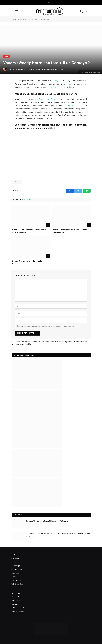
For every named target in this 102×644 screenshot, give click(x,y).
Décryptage (16, 566)
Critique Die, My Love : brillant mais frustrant (27, 262)
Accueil (14, 19)
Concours (17, 515)
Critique (14, 562)
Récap (14, 577)
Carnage (56, 81)
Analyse (14, 555)
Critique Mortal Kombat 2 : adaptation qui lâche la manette (29, 231)
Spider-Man (17, 182)
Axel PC (11, 69)
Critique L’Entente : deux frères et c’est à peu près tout (70, 231)
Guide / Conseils (17, 569)
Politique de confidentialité (21, 608)
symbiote (69, 84)
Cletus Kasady (72, 106)
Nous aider (51, 3)
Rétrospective (17, 580)
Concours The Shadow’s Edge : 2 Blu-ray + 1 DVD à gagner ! (48, 521)
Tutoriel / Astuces (18, 584)
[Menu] (17, 11)
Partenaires (16, 604)
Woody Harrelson (58, 87)
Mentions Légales (18, 611)
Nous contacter (17, 597)
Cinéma (7, 57)
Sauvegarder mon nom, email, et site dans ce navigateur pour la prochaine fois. (46, 326)
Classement (16, 558)
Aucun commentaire (36, 69)
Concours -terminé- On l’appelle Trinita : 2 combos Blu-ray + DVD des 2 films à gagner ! (58, 533)
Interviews (15, 573)
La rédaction (16, 593)
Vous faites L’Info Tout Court (22, 601)
